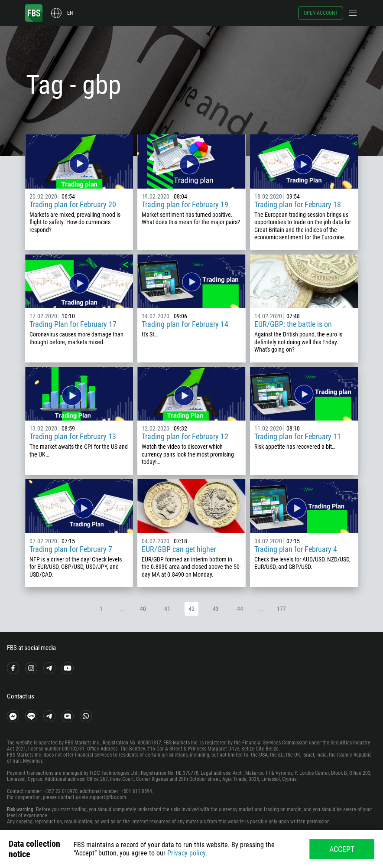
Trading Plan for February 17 (73, 324)
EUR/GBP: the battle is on (293, 324)
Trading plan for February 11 (298, 436)
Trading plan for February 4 (296, 549)
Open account (321, 13)
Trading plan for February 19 (185, 204)
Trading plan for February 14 (185, 324)
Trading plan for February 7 (71, 549)
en (70, 13)
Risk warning (20, 809)
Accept (342, 849)
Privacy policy (186, 853)
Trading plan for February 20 (73, 204)
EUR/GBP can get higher (179, 549)
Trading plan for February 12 (185, 436)
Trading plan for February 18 (298, 204)
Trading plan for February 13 (73, 436)
